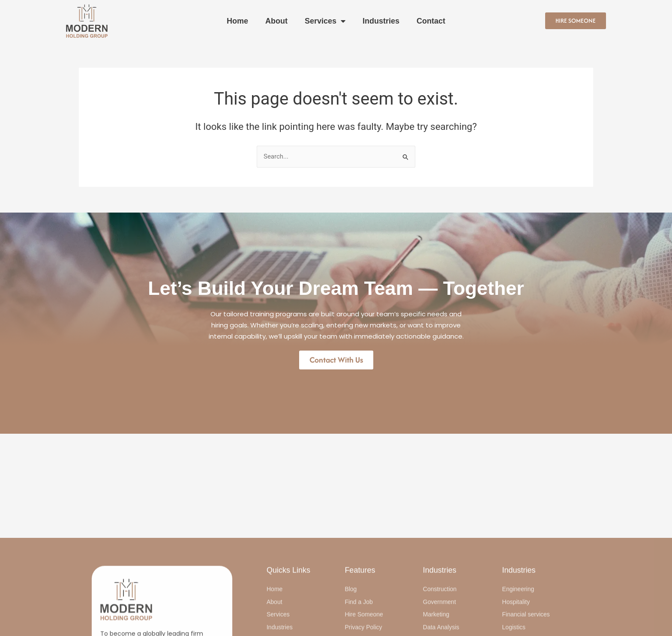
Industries (381, 21)
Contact (431, 21)
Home (237, 21)
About (276, 21)
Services (325, 21)
